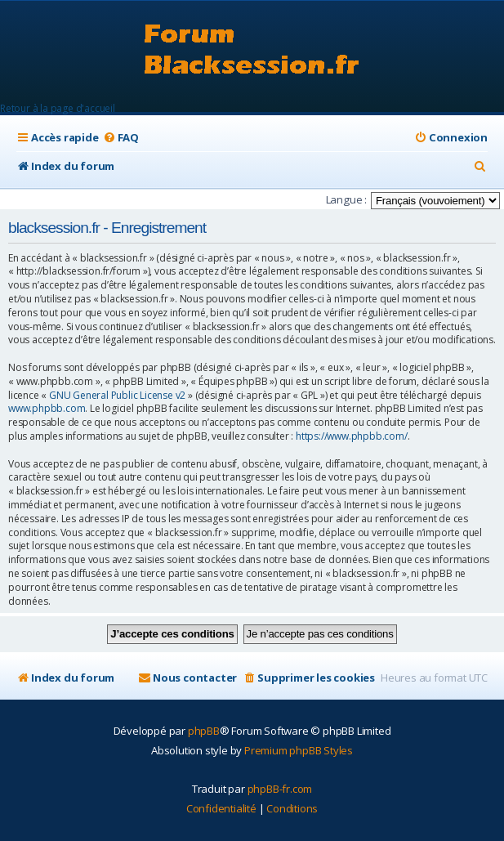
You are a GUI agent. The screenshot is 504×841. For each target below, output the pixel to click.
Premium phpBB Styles (299, 750)
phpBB (204, 731)
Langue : (346, 199)
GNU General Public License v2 (117, 396)
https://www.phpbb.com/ (352, 436)
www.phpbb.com (47, 409)
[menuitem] (121, 138)
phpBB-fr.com (280, 789)
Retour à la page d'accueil (58, 108)
